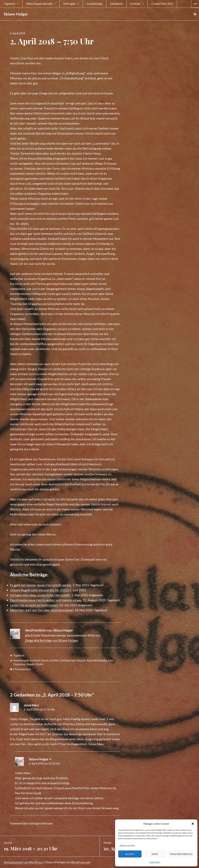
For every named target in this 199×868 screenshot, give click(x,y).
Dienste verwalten (127, 845)
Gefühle (54, 660)
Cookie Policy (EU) (162, 4)
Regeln (31, 664)
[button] (193, 824)
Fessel (45, 660)
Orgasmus (19, 664)
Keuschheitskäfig (97, 660)
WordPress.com (81, 862)
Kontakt (135, 4)
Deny (155, 854)
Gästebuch (116, 4)
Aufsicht (35, 660)
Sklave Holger (16, 14)
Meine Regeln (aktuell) (39, 4)
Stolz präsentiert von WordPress (23, 862)
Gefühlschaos (68, 660)
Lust (111, 660)
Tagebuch (9, 4)
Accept (130, 854)
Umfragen (69, 4)
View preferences (181, 854)
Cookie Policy (155, 862)
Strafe (39, 664)
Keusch (81, 660)
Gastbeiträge (94, 4)
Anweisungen (21, 660)
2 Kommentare (22, 669)
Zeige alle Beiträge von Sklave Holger (52, 640)
